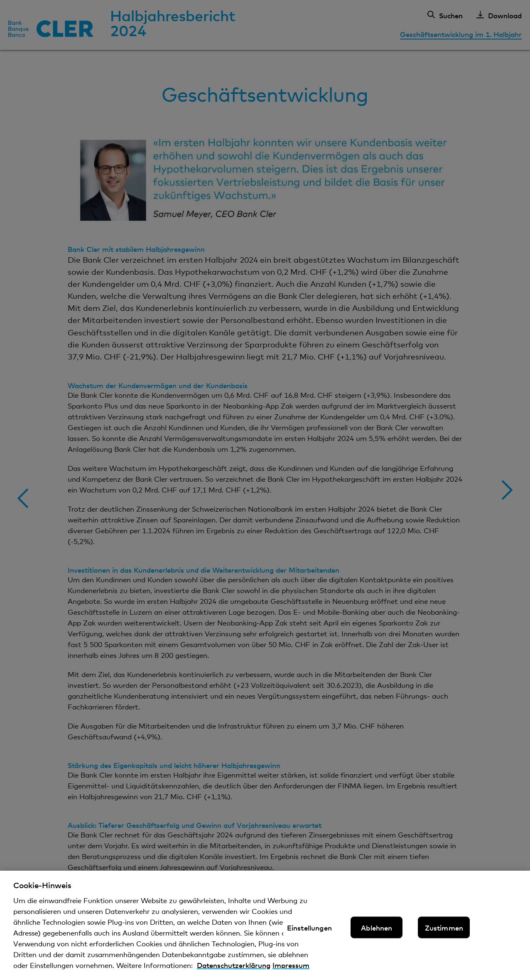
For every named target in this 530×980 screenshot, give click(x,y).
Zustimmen (444, 933)
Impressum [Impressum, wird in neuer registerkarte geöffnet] (291, 971)
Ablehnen (377, 933)
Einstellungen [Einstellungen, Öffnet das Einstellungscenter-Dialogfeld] (309, 933)
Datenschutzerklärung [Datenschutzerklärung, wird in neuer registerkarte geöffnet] (234, 971)
